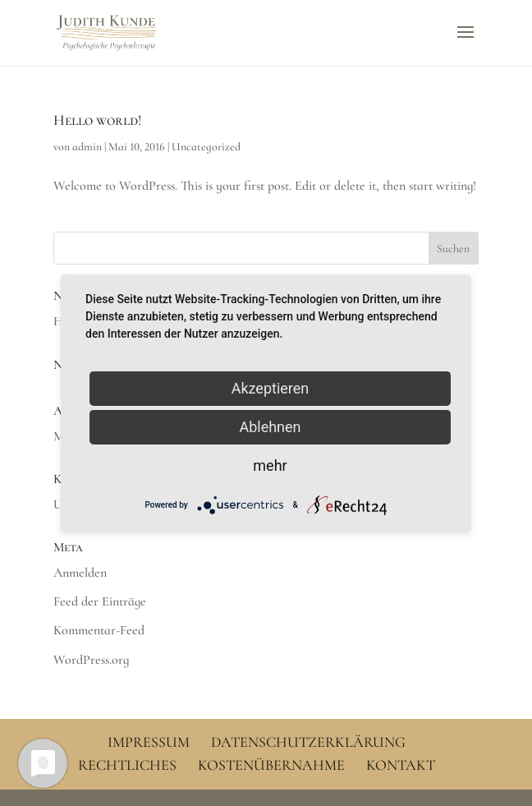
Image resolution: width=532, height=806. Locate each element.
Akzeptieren (271, 387)
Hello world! (98, 120)
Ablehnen (270, 426)
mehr (270, 465)
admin (87, 147)
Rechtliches (127, 765)
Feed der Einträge (100, 601)
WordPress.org (91, 660)
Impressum (149, 742)
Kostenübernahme (271, 765)
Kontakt (401, 765)
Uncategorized (206, 147)
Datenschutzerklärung (308, 742)
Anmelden (80, 573)
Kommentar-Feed (99, 630)
